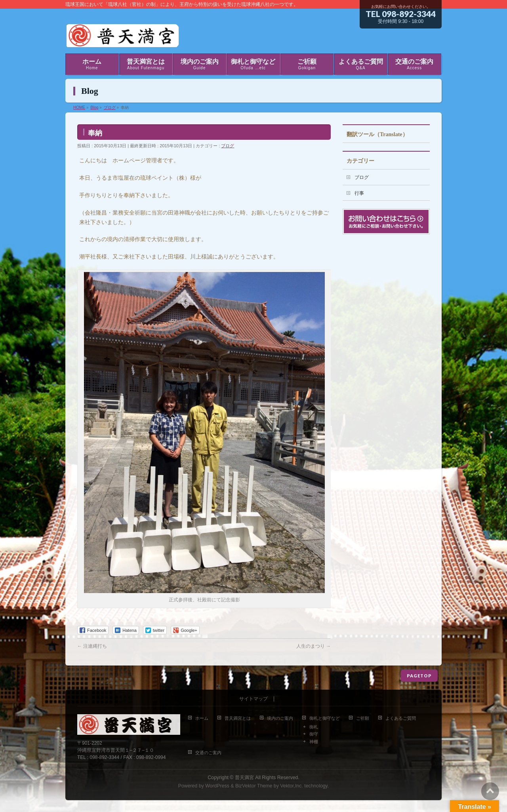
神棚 (314, 742)
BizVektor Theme (254, 786)
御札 (314, 727)
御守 (314, 734)
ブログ (228, 146)
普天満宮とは (238, 718)
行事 (359, 193)
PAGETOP (419, 676)
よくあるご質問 (401, 718)
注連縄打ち (92, 646)
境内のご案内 (280, 718)
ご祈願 (363, 718)
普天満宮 (244, 778)
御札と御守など (325, 718)
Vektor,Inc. (292, 786)
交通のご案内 (208, 753)
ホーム (202, 718)
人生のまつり (314, 646)
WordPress (217, 786)
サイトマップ (253, 699)
